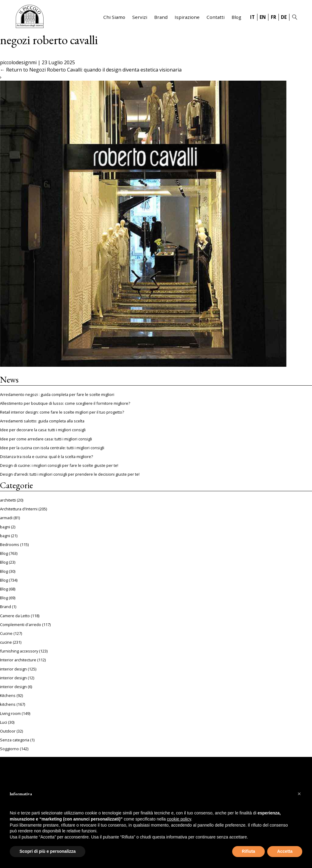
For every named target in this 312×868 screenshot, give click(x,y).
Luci (4, 722)
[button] (299, 794)
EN (263, 17)
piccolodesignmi (18, 62)
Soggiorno (9, 749)
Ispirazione (187, 17)
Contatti (216, 17)
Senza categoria (15, 740)
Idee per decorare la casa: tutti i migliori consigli (43, 430)
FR (273, 17)
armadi (6, 518)
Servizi (140, 17)
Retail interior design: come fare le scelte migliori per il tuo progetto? (62, 412)
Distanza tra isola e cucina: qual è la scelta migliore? (46, 457)
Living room (10, 713)
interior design (13, 669)
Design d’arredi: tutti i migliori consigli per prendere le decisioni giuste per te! (70, 474)
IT (252, 17)
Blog (236, 17)
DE (284, 17)
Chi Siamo (114, 17)
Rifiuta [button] (249, 851)
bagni (5, 527)
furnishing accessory (19, 651)
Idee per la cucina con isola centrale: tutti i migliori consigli (52, 448)
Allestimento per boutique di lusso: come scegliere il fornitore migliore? (65, 403)
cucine (6, 642)
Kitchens (8, 695)
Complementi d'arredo (21, 625)
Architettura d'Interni (19, 509)
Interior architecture (18, 660)
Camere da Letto (15, 616)
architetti (8, 500)
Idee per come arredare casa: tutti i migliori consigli (46, 439)
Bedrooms (10, 544)
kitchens (8, 704)
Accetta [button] (285, 851)
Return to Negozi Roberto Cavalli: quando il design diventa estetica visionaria (91, 70)
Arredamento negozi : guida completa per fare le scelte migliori (57, 394)
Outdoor (8, 731)
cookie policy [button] (179, 819)
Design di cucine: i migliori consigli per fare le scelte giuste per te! (59, 465)
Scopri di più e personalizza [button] (48, 851)
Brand (161, 17)
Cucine (6, 633)
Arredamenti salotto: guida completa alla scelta (42, 421)
